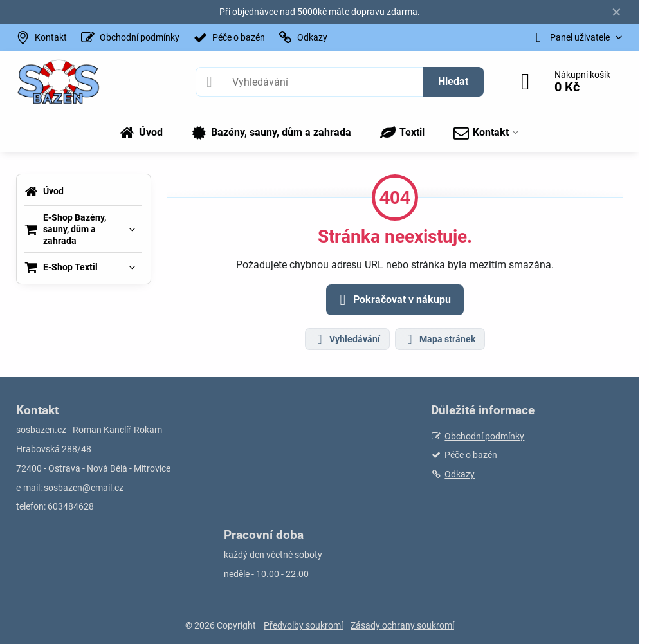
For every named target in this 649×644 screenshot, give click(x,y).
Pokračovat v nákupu (393, 300)
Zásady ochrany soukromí (402, 625)
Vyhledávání (347, 339)
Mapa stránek (439, 339)
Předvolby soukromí (303, 625)
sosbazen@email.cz (84, 488)
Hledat (453, 81)
